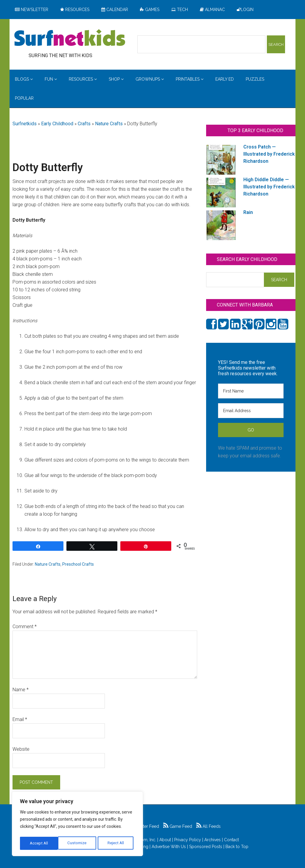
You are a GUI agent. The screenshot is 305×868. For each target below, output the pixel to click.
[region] (77, 825)
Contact (231, 840)
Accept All (116, 843)
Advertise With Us (169, 847)
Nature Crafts (109, 124)
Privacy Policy (188, 840)
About (165, 840)
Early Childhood (57, 124)
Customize (39, 843)
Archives (213, 840)
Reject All (78, 843)
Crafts (84, 124)
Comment (25, 627)
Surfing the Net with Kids (70, 38)
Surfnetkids (25, 124)
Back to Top (237, 847)
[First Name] (251, 391)
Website (21, 749)
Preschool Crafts (78, 564)
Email (20, 719)
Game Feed (178, 826)
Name (21, 690)
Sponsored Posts (206, 847)
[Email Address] (251, 411)
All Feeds (208, 826)
